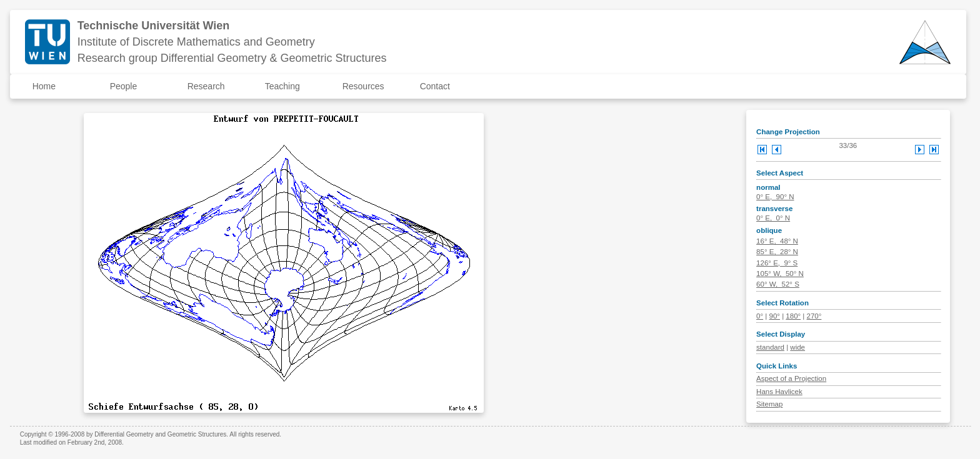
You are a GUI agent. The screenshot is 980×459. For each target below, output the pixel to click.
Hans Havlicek (779, 392)
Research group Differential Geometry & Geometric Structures (232, 58)
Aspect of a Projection (791, 378)
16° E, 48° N (777, 241)
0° (760, 316)
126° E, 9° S (777, 263)
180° (793, 316)
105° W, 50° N (780, 274)
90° (775, 316)
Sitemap (769, 404)
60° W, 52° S (778, 284)
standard (770, 347)
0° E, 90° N (775, 197)
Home (44, 86)
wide (797, 347)
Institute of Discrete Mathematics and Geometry (196, 42)
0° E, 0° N (773, 218)
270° (814, 316)
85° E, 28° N (777, 252)
